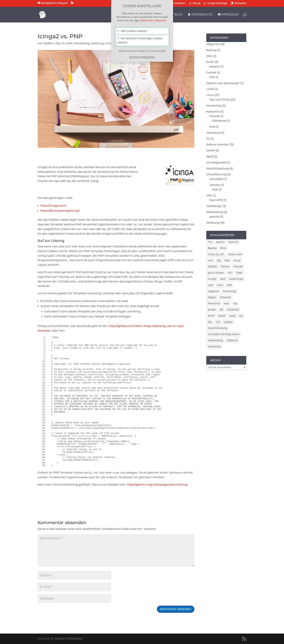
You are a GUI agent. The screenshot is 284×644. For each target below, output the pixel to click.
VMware (215, 185)
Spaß (210, 157)
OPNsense (219, 121)
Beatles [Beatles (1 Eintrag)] (212, 248)
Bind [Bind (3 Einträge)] (223, 248)
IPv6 (212, 127)
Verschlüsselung (218, 168)
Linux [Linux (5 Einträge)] (220, 285)
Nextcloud (213, 133)
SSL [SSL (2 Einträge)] (210, 322)
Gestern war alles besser (223, 83)
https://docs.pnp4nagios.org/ (60, 211)
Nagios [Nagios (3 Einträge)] (212, 297)
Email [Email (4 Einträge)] (237, 260)
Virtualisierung (216, 174)
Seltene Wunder (217, 145)
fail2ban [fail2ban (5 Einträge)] (212, 266)
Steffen (48, 43)
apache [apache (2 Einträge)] (220, 242)
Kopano (214, 67)
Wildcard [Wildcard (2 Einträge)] (232, 340)
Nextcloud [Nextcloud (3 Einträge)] (214, 303)
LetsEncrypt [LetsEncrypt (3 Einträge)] (236, 279)
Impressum (161, 21)
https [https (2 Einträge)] (239, 273)
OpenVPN (216, 200)
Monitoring (82, 43)
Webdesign (214, 206)
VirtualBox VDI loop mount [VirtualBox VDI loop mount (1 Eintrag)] (224, 334)
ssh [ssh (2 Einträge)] (241, 316)
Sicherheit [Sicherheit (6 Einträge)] (233, 310)
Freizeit (211, 73)
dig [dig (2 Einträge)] (219, 260)
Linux (210, 95)
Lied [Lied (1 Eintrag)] (210, 285)
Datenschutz (147, 21)
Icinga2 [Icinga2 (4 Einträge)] (212, 279)
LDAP (210, 89)
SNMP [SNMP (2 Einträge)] (222, 316)
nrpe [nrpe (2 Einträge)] (226, 303)
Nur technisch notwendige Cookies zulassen (140, 40)
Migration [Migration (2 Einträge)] (214, 291)
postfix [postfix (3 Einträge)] (212, 310)
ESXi (215, 190)
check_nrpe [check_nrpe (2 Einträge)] (235, 254)
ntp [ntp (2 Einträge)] (235, 303)
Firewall (214, 116)
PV (208, 139)
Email (210, 62)
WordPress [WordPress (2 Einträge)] (214, 347)
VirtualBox (216, 179)
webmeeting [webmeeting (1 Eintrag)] (215, 340)
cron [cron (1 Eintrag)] (210, 260)
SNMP (211, 151)
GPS (212, 77)
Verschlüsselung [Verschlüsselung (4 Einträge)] (217, 328)
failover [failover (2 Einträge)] (225, 266)
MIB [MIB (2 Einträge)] (229, 285)
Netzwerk (213, 112)
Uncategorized (216, 162)
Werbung (97, 43)
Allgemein (213, 44)
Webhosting (215, 212)
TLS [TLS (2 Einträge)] (218, 322)
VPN (209, 196)
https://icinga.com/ (53, 206)
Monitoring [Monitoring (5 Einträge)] (229, 291)
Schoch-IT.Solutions (68, 639)
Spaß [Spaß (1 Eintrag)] (232, 316)
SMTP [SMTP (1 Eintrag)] (211, 316)
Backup (212, 50)
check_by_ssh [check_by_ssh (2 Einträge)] (216, 254)
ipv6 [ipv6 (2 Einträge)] (223, 279)
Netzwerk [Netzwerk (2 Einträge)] (225, 297)
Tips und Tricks (219, 100)
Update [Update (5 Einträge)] (228, 322)
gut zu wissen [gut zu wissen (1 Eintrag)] (216, 273)
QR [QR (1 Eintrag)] (221, 310)
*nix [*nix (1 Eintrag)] (210, 242)
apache (214, 217)
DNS (209, 56)
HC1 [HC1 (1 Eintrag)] (230, 273)
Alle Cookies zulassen (132, 31)
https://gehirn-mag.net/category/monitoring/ (157, 485)
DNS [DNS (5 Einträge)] (227, 260)
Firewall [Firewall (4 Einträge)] (238, 266)
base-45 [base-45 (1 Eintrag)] (233, 242)
